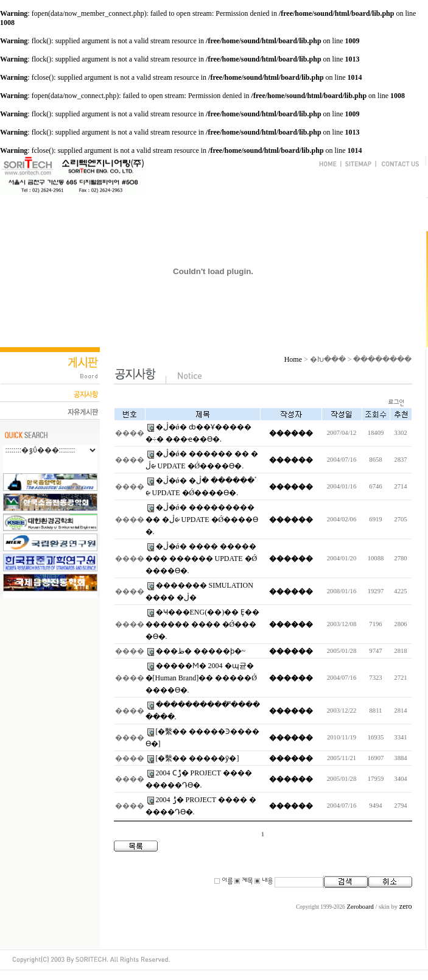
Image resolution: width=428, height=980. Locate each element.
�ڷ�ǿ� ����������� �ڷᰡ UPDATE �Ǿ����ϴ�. (202, 520)
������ (291, 433)
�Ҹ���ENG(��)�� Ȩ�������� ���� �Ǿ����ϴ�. (203, 624)
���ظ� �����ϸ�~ (201, 651)
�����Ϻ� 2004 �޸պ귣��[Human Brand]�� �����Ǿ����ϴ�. (201, 678)
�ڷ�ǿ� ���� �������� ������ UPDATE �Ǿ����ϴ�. (202, 559)
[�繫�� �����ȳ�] (198, 758)
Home (293, 359)
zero (406, 906)
